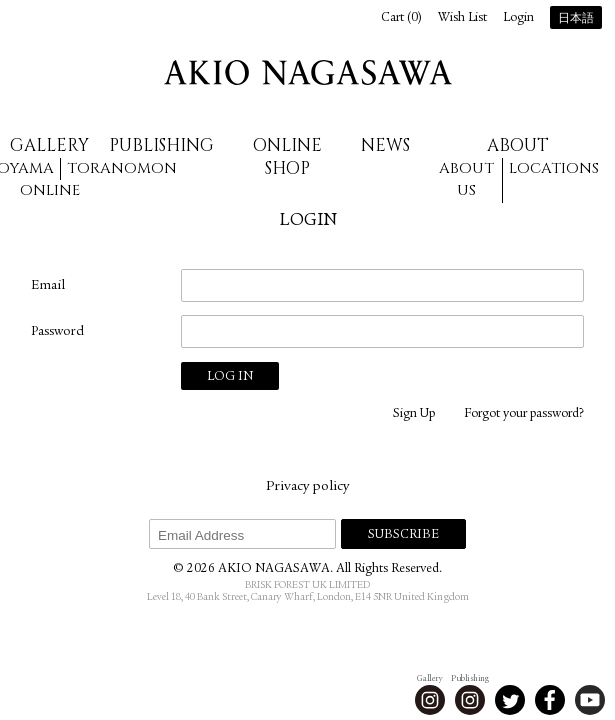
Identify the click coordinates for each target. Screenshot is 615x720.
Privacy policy (307, 487)
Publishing (161, 145)
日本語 (576, 19)
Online (50, 190)
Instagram (430, 700)
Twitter (510, 700)
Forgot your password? (524, 414)
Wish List (462, 18)
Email (48, 286)
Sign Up (414, 414)
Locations (554, 168)
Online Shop (287, 157)
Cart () (401, 18)
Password (57, 332)
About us (466, 180)
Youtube (590, 700)
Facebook (550, 700)
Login (518, 18)
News (385, 145)
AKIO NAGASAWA (308, 72)
